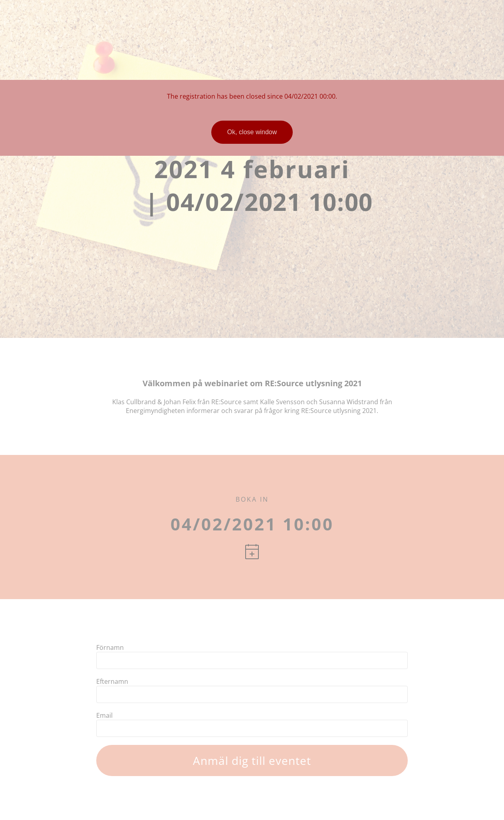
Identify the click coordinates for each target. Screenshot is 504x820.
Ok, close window (252, 132)
